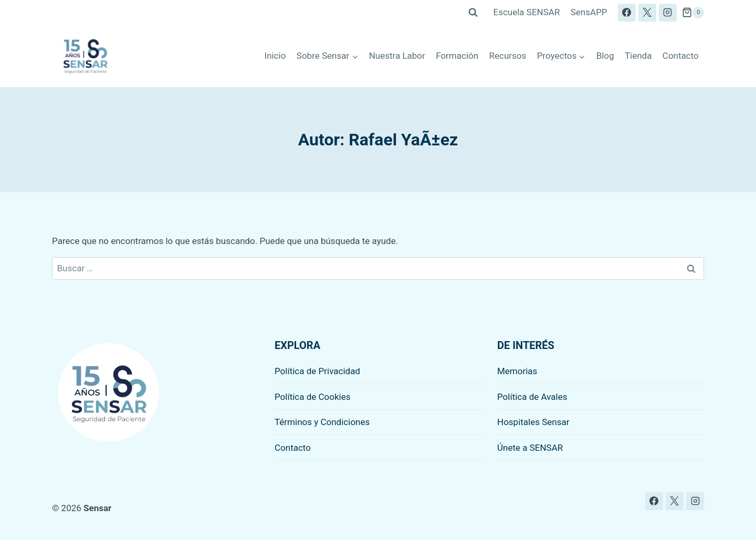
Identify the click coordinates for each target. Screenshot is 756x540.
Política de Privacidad (317, 371)
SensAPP (589, 12)
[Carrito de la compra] (693, 13)
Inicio (275, 56)
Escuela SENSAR (527, 12)
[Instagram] (668, 13)
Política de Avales (532, 397)
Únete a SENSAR (530, 448)
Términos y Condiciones (322, 422)
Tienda (638, 56)
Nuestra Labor (397, 56)
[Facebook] (627, 13)
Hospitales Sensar (533, 422)
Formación (457, 56)
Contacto (681, 56)
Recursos (508, 56)
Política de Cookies (313, 397)
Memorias (517, 371)
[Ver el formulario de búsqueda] (473, 13)
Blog (605, 56)
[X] (647, 13)
